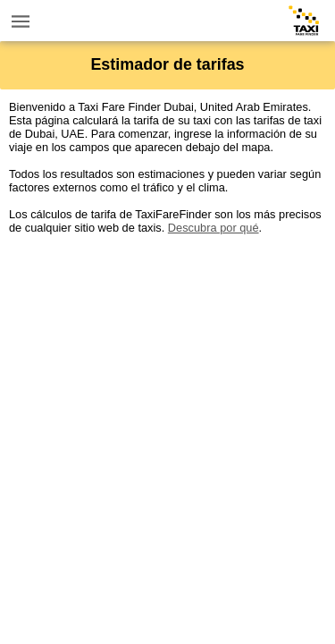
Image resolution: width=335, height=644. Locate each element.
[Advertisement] (167, 402)
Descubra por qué (214, 228)
